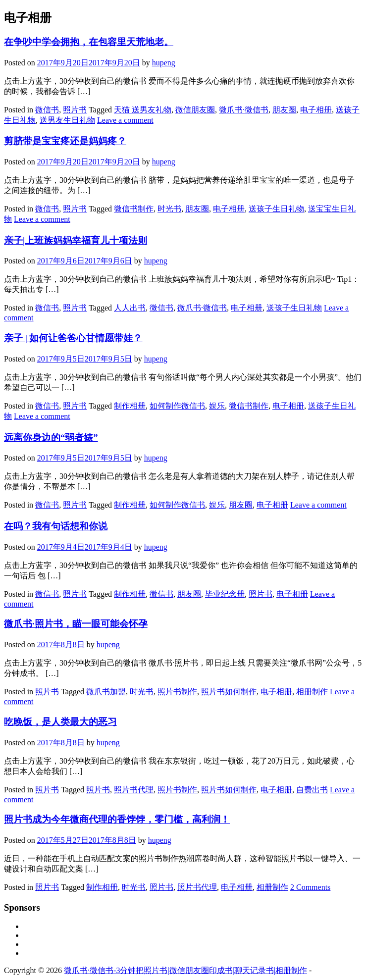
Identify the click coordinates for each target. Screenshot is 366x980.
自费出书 (312, 790)
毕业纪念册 (225, 594)
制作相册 (130, 406)
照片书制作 (177, 692)
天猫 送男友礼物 (143, 110)
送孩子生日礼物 (276, 209)
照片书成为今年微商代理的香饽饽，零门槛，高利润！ (117, 819)
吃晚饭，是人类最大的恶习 (60, 722)
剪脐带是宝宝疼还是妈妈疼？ (65, 141)
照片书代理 (134, 790)
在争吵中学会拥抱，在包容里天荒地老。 (89, 42)
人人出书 (130, 308)
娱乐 (217, 406)
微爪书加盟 (106, 692)
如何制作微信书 (177, 406)
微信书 (47, 110)
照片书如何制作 (229, 692)
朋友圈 (284, 110)
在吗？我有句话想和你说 (56, 526)
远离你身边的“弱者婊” (51, 438)
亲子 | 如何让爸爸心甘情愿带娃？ (73, 338)
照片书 (75, 110)
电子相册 (316, 110)
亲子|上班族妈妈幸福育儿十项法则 (76, 240)
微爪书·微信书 (244, 110)
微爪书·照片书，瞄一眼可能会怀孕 (76, 624)
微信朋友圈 (195, 110)
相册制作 (312, 692)
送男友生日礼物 (67, 120)
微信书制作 (134, 209)
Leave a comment (125, 120)
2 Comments (310, 887)
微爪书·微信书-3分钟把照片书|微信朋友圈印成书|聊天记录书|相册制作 (185, 970)
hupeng (164, 63)
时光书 (169, 209)
